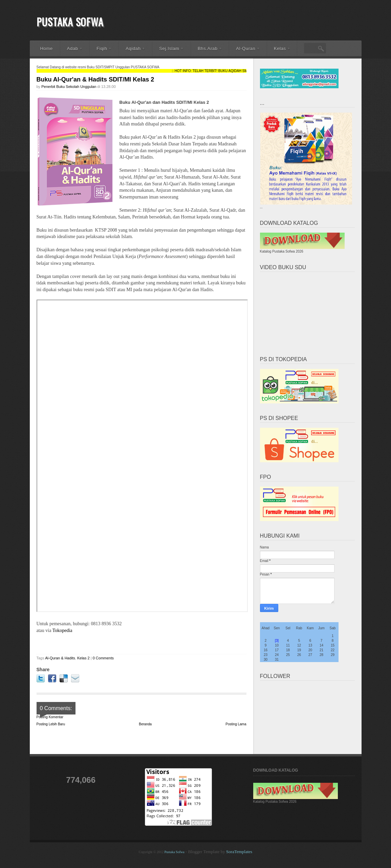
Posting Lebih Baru (51, 724)
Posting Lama (236, 724)
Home (47, 49)
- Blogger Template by (218, 852)
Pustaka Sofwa (70, 22)
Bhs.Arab (210, 49)
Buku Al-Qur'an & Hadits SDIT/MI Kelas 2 (95, 79)
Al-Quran (248, 49)
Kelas (282, 49)
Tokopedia (62, 630)
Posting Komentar (50, 717)
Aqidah (135, 49)
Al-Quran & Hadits (60, 658)
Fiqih (104, 49)
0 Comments (103, 658)
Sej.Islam (171, 49)
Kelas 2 (83, 658)
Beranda (145, 724)
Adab (75, 49)
